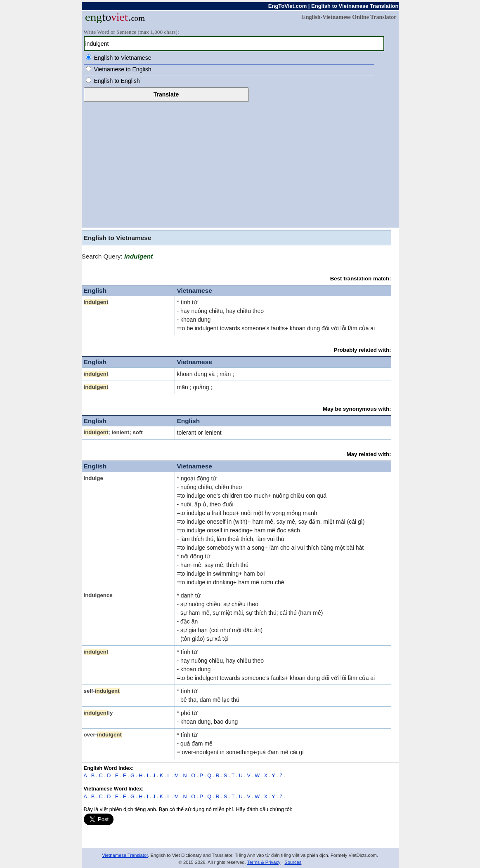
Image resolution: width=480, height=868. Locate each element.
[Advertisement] (240, 164)
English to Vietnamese (122, 58)
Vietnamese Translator (125, 855)
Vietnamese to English (122, 69)
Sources (293, 862)
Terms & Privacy (264, 862)
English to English (117, 81)
